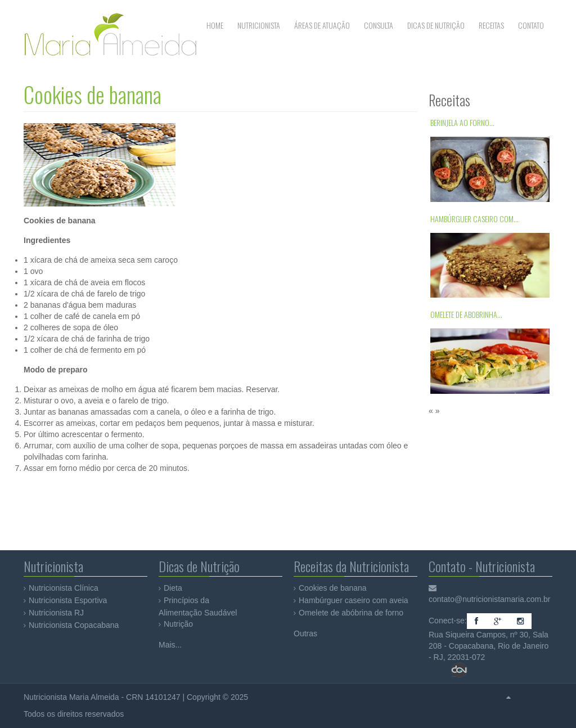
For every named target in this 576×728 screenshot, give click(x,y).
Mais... (170, 645)
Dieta (173, 588)
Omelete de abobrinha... (466, 314)
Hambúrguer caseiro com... (474, 219)
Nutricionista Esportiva (68, 600)
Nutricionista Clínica (64, 588)
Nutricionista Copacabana (74, 625)
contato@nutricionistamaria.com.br (490, 599)
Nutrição (178, 624)
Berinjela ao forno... (462, 122)
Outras (305, 633)
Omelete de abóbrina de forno (351, 613)
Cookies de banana (93, 94)
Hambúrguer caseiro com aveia (354, 600)
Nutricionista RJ (56, 613)
